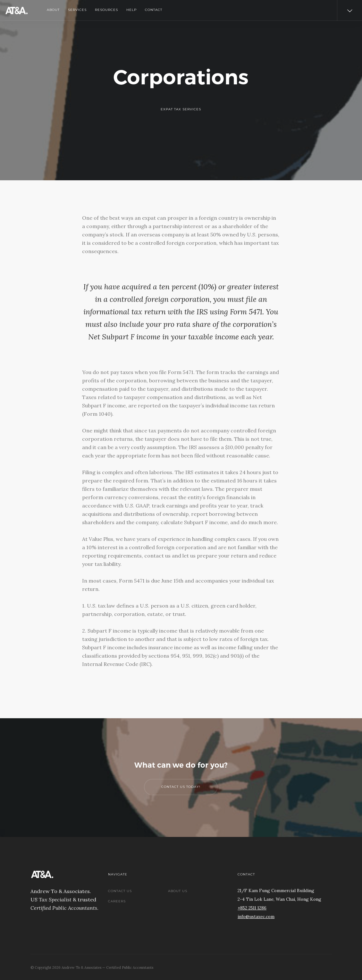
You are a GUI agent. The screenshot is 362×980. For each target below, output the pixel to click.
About (53, 10)
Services (77, 10)
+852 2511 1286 (252, 908)
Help (131, 10)
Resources (106, 10)
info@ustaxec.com (256, 916)
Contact (154, 10)
